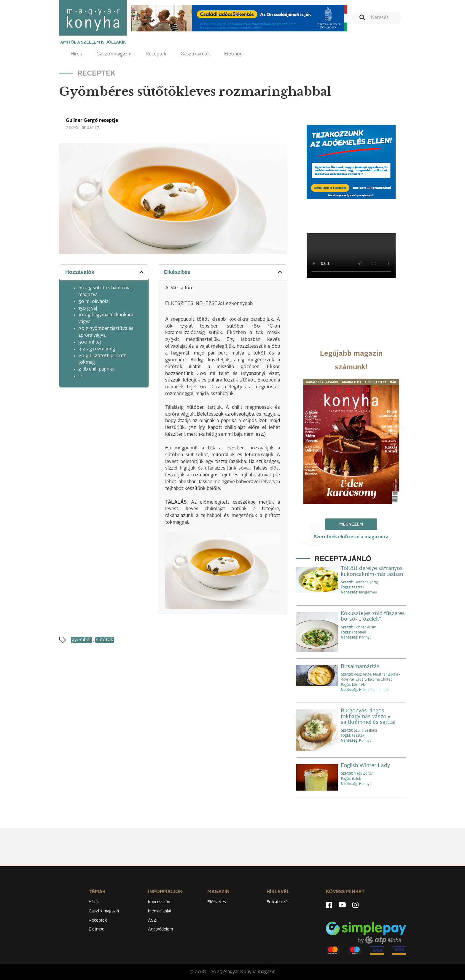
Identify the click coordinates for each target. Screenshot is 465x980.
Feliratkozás (278, 902)
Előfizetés (217, 902)
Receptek (156, 54)
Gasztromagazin (114, 54)
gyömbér (81, 640)
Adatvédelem (160, 929)
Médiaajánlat (160, 911)
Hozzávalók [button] (105, 272)
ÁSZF (153, 920)
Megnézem (351, 524)
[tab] (104, 273)
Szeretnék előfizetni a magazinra (351, 537)
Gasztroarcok (195, 54)
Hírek (76, 54)
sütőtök (105, 640)
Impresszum (160, 902)
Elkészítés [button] (224, 272)
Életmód (233, 54)
